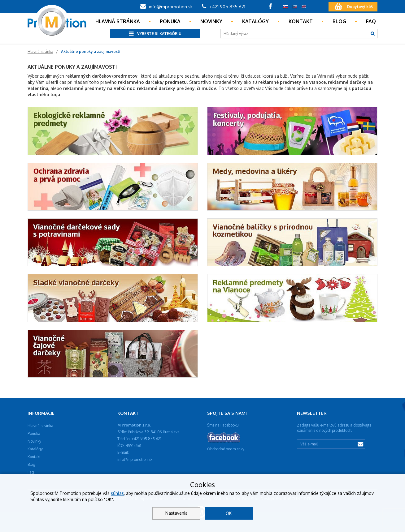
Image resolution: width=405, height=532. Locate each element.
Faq (371, 21)
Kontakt (301, 21)
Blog (339, 21)
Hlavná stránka (118, 21)
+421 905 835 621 (224, 7)
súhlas (117, 493)
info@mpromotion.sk (166, 7)
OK (229, 513)
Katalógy (255, 21)
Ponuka (170, 21)
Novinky (211, 21)
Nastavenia (176, 513)
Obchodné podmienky (226, 449)
